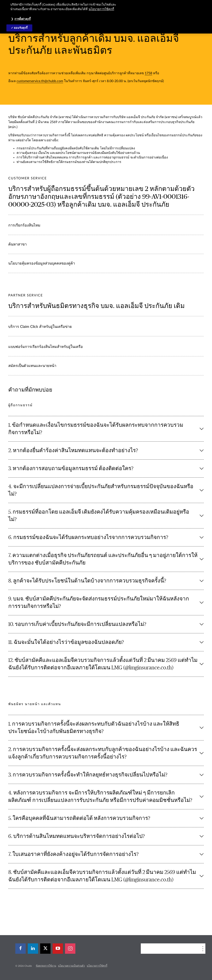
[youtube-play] (58, 949)
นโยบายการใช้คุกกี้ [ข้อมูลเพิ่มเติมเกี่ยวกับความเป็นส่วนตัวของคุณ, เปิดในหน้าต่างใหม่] (101, 9)
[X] (45, 949)
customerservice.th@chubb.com (40, 81)
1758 (148, 73)
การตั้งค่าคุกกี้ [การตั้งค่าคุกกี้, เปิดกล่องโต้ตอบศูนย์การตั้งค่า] (23, 19)
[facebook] (20, 949)
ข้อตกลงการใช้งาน (46, 966)
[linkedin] (33, 949)
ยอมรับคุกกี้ (21, 28)
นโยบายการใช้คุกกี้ (97, 966)
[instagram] (70, 949)
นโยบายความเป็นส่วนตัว (71, 966)
